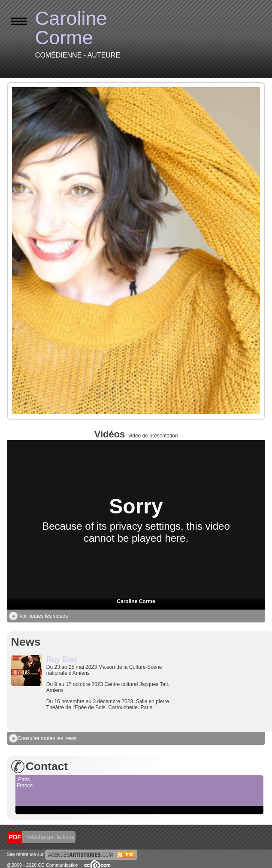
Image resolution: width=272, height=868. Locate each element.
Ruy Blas (62, 659)
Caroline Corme (136, 601)
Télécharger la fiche (49, 837)
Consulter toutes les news (43, 738)
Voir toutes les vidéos (38, 616)
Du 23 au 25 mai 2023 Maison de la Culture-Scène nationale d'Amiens (111, 687)
